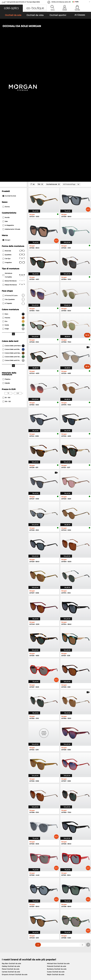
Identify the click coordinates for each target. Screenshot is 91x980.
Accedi (65, 10)
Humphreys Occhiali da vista (13, 859)
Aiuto (63, 913)
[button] (11, 8)
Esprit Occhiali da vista (55, 856)
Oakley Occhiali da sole (11, 831)
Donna (6, 72)
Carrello (77, 10)
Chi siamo (5, 913)
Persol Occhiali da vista (55, 854)
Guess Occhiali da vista (55, 851)
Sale (5, 87)
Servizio (34, 913)
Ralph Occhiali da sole (56, 840)
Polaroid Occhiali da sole (57, 831)
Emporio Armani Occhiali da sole (15, 840)
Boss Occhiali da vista (54, 859)
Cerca (53, 10)
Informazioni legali (9, 969)
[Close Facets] (13, 50)
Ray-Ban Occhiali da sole (11, 829)
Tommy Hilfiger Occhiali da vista (58, 862)
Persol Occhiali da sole (11, 834)
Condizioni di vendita (9, 966)
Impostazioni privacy (9, 917)
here (60, 890)
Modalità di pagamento (40, 917)
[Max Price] (18, 258)
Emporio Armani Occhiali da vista (15, 862)
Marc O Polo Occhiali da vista (13, 856)
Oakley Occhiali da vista (11, 854)
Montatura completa (14, 140)
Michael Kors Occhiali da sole (58, 829)
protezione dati (24, 966)
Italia (77, 2)
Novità (6, 83)
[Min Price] (8, 258)
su (88, 966)
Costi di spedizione (38, 920)
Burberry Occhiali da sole (57, 834)
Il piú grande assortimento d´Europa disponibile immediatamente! (23, 3)
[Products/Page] (71, 50)
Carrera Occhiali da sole (11, 837)
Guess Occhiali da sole (56, 837)
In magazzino (8, 91)
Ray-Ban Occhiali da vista (12, 851)
